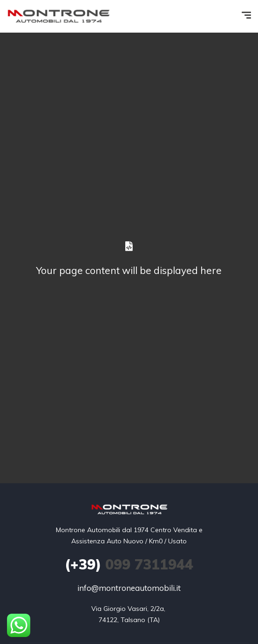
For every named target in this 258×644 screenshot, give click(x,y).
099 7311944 (129, 564)
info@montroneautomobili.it (129, 588)
